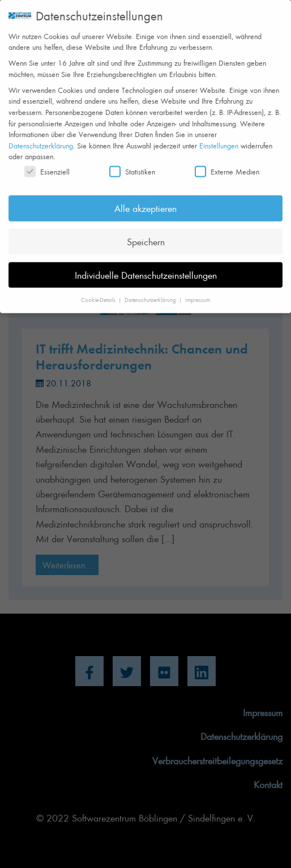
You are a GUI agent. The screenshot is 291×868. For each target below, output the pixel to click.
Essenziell (47, 162)
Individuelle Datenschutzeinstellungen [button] (146, 266)
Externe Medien (227, 162)
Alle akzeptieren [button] (145, 199)
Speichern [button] (146, 232)
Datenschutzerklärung (41, 136)
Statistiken (132, 162)
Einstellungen (219, 136)
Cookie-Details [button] (99, 291)
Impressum (198, 291)
